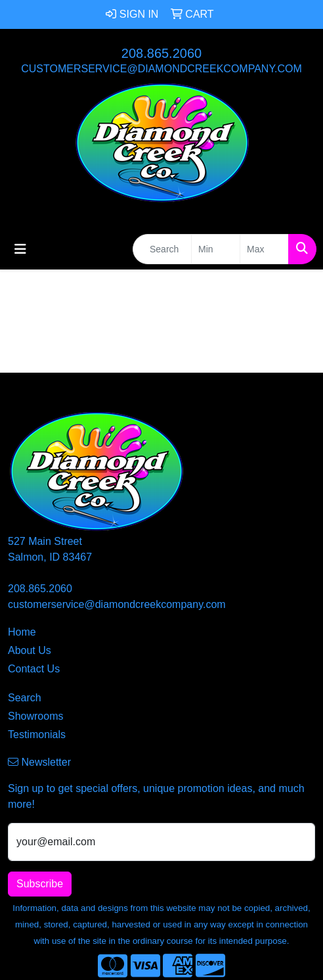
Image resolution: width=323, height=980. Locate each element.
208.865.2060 (161, 53)
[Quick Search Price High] (264, 249)
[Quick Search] (162, 249)
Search (25, 698)
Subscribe (40, 884)
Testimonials (37, 735)
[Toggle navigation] (20, 249)
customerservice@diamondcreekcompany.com (161, 69)
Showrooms (35, 716)
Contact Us (34, 669)
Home (22, 632)
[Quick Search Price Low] (216, 249)
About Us (30, 650)
